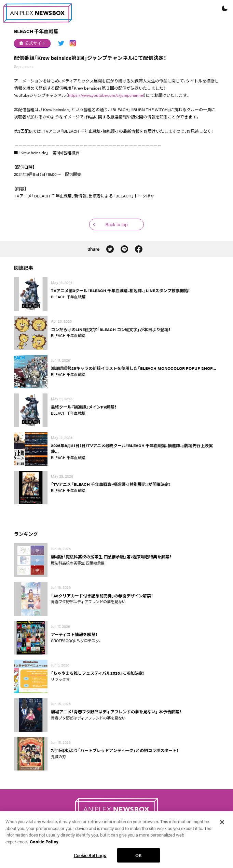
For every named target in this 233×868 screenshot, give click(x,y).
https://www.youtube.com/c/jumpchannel (106, 95)
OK (139, 859)
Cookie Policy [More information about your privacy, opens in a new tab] (44, 845)
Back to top (116, 225)
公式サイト (32, 43)
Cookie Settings (90, 859)
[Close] (222, 826)
